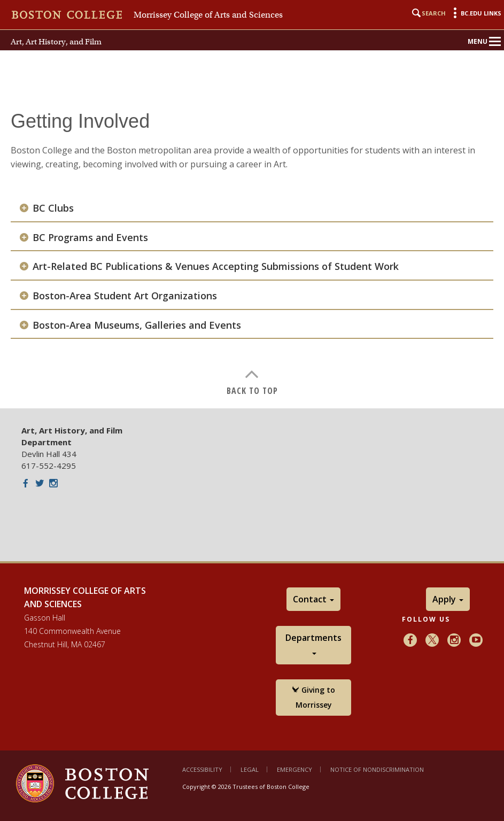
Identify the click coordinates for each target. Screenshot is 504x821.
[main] (252, 252)
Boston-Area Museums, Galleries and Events (137, 325)
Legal (250, 769)
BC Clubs (53, 208)
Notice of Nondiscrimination (377, 769)
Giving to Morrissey (313, 697)
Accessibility (202, 769)
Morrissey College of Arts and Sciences (208, 15)
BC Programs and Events (90, 238)
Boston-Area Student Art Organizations (125, 296)
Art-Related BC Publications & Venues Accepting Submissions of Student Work (216, 266)
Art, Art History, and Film (56, 42)
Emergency (294, 769)
